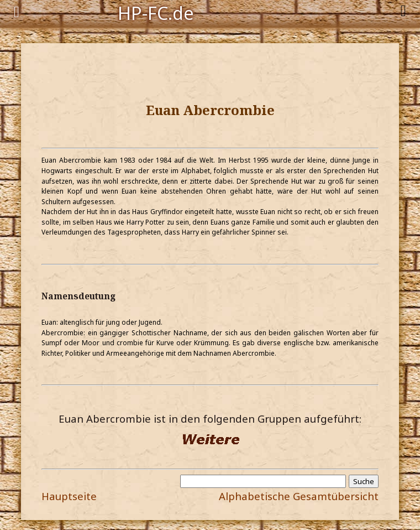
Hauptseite (69, 496)
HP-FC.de (156, 12)
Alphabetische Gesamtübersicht (299, 496)
